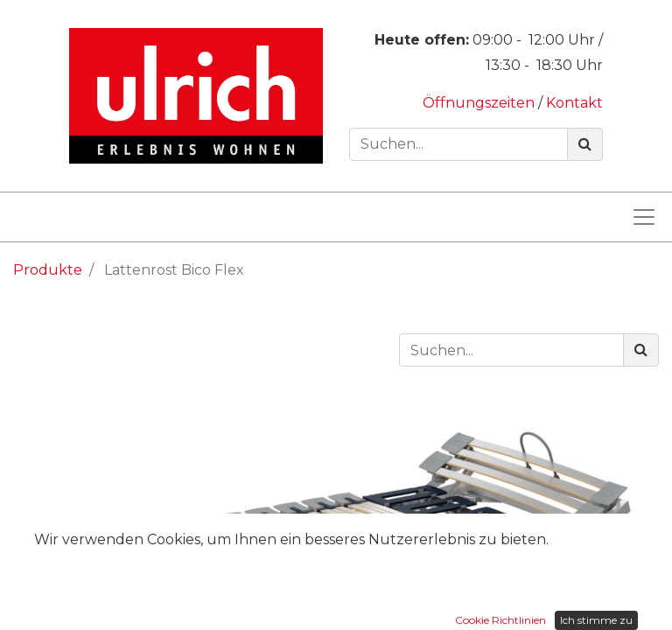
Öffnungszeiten (480, 103)
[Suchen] (585, 144)
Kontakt (574, 103)
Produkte (48, 270)
